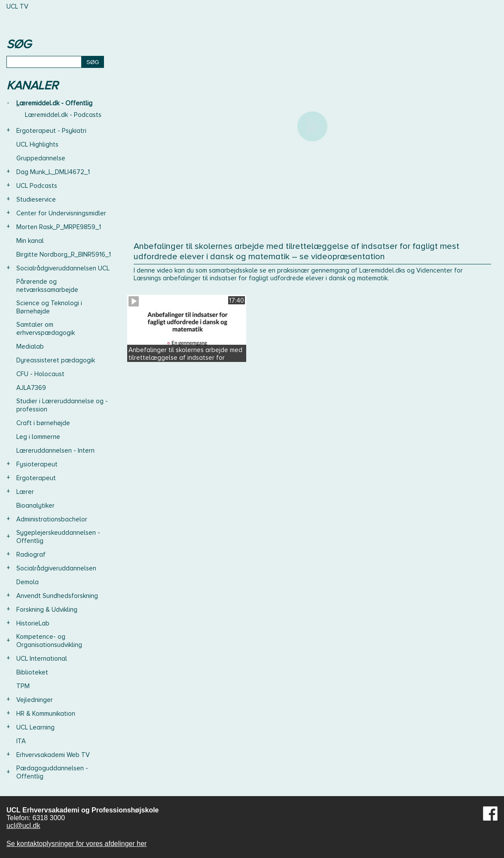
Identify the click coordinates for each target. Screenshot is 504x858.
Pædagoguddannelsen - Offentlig (52, 772)
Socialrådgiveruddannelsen (56, 568)
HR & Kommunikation (46, 714)
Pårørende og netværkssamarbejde (47, 286)
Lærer (25, 492)
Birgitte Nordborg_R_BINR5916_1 (64, 254)
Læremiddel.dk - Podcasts (63, 115)
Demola (27, 582)
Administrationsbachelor (52, 519)
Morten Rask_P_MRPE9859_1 (59, 227)
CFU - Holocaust (40, 374)
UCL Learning (35, 727)
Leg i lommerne (38, 437)
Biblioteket (32, 672)
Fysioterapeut (37, 464)
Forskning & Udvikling (47, 610)
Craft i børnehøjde (43, 423)
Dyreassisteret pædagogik (56, 360)
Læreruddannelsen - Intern (55, 450)
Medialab (30, 346)
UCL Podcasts (37, 186)
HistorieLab (33, 623)
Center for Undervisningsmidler (61, 213)
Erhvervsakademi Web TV (53, 755)
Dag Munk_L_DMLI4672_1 (53, 172)
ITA (21, 741)
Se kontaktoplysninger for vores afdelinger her (76, 844)
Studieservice (36, 199)
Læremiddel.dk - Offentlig (54, 103)
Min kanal (30, 241)
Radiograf (31, 555)
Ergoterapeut (36, 478)
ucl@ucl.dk (23, 826)
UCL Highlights (37, 144)
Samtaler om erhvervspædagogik (46, 329)
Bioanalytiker (35, 506)
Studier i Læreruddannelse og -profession (62, 405)
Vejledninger (35, 700)
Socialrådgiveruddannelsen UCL (63, 268)
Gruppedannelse (41, 158)
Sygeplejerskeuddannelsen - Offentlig (58, 537)
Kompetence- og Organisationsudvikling (49, 641)
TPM (23, 686)
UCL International (42, 659)
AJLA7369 (31, 388)
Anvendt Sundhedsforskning (57, 596)
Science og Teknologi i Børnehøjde (49, 307)
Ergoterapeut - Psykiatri (51, 131)
